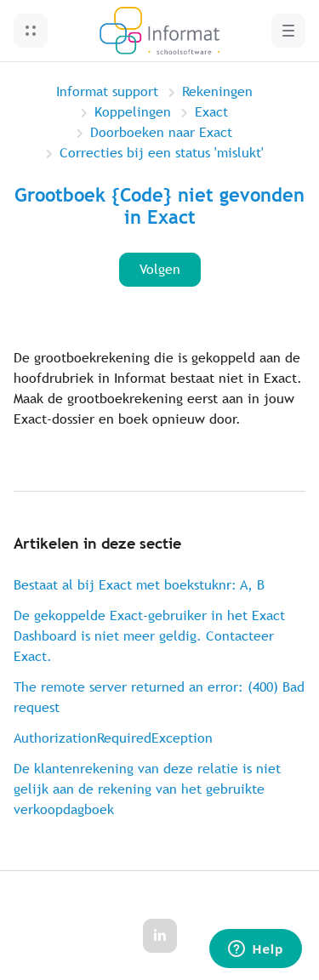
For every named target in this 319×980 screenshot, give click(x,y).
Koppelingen (133, 112)
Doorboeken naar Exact (161, 132)
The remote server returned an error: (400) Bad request (159, 697)
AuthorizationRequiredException (113, 738)
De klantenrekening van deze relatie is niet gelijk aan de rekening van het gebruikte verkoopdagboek (147, 789)
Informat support (107, 91)
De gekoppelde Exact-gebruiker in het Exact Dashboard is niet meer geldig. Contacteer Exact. (149, 636)
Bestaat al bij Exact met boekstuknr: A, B (139, 585)
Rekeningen (217, 91)
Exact (211, 112)
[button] (31, 31)
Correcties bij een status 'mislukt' (162, 153)
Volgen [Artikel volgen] (160, 269)
